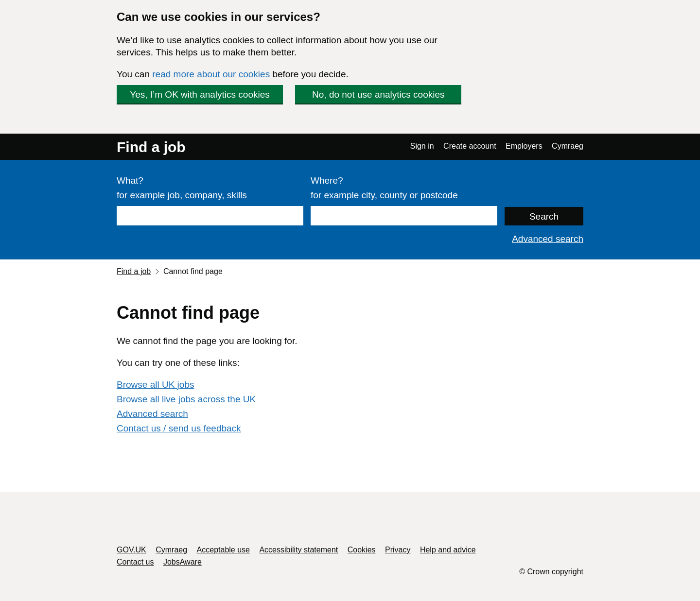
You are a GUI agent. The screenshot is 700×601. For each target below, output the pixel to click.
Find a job (151, 147)
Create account (470, 146)
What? (130, 180)
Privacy (398, 550)
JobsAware (183, 562)
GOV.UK (131, 550)
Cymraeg (568, 146)
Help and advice (448, 550)
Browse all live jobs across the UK (186, 399)
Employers (524, 146)
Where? (327, 180)
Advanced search (548, 239)
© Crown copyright (551, 572)
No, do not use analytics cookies (378, 94)
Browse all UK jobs (155, 385)
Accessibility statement (298, 550)
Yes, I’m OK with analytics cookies (200, 94)
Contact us (135, 562)
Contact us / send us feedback (179, 428)
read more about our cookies (211, 74)
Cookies (362, 550)
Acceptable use (223, 550)
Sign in (422, 146)
